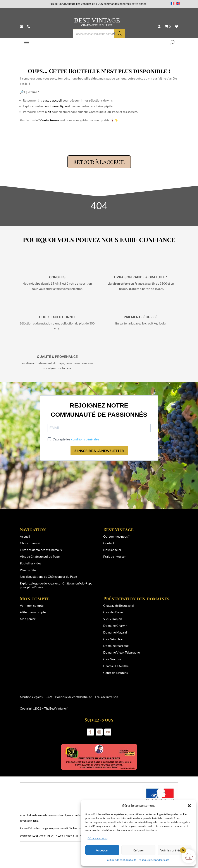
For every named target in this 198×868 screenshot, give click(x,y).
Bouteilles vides (30, 563)
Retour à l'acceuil (99, 162)
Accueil (25, 536)
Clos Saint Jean (113, 639)
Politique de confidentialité (121, 860)
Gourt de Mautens (115, 673)
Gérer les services (97, 838)
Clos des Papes (113, 612)
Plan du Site (28, 570)
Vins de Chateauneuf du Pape (40, 556)
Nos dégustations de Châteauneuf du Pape (48, 577)
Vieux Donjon (113, 619)
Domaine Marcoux (116, 646)
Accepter (102, 850)
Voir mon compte (32, 606)
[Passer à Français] (173, 3)
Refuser (138, 850)
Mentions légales (31, 697)
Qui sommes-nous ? (116, 536)
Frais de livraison (115, 556)
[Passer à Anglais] (178, 3)
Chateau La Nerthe (116, 666)
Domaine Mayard (115, 632)
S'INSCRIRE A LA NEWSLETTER (99, 451)
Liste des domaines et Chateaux (41, 550)
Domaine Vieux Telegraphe (121, 652)
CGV (49, 697)
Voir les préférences (175, 850)
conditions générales (85, 439)
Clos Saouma (112, 659)
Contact (109, 543)
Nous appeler (112, 550)
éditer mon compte (33, 612)
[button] (189, 806)
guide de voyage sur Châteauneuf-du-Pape (64, 583)
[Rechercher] (120, 34)
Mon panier (28, 619)
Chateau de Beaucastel (119, 606)
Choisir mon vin (31, 543)
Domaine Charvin (115, 626)
